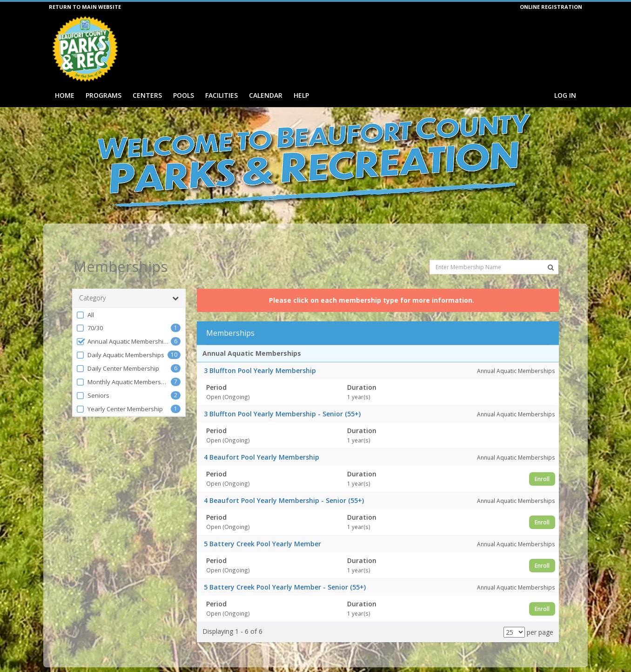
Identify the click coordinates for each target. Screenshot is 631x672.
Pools (184, 95)
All (85, 298)
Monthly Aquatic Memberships (123, 365)
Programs (104, 95)
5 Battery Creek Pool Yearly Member (262, 527)
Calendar (266, 95)
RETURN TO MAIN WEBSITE (85, 7)
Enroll (542, 462)
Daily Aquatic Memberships (120, 338)
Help (301, 95)
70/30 (89, 311)
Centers (147, 95)
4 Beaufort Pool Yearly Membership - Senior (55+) (284, 484)
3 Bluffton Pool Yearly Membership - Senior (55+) (282, 397)
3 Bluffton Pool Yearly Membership (260, 354)
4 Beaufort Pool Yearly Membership (262, 440)
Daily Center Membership (117, 352)
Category (129, 281)
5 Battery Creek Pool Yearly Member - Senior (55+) (285, 570)
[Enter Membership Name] (494, 250)
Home (65, 95)
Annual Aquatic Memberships (123, 325)
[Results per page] (514, 615)
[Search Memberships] (551, 251)
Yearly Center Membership (119, 392)
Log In (565, 95)
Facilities (222, 95)
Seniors (93, 379)
